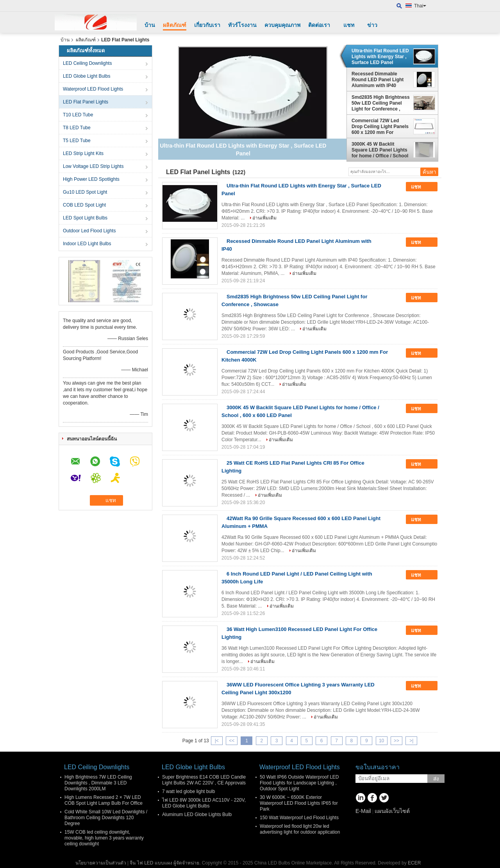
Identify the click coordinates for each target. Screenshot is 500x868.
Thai (420, 6)
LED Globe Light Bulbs (87, 76)
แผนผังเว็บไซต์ (392, 811)
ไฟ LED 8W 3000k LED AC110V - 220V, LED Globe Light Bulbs (204, 803)
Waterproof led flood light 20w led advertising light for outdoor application (300, 829)
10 (381, 741)
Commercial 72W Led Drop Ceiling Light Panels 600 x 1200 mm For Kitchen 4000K (380, 127)
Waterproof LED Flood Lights (93, 89)
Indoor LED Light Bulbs (87, 244)
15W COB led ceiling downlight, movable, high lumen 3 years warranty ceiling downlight (104, 838)
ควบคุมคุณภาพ (282, 25)
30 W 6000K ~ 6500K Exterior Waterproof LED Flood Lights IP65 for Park (299, 803)
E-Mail (363, 811)
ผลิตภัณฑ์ (175, 25)
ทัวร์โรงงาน (242, 25)
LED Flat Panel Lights (86, 102)
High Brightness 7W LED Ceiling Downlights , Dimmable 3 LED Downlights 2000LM (98, 783)
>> (396, 741)
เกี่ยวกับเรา (207, 25)
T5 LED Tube (77, 141)
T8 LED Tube (77, 128)
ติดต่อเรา (319, 25)
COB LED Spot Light (84, 205)
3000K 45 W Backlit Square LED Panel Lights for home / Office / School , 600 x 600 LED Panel (380, 150)
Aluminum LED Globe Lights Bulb (197, 815)
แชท (349, 25)
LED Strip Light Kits (83, 153)
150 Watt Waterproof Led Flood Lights (299, 818)
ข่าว (372, 25)
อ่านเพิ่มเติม (264, 218)
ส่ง (436, 779)
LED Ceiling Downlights (87, 63)
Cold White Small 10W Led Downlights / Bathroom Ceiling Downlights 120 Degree (106, 818)
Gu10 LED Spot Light (85, 192)
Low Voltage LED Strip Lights (93, 166)
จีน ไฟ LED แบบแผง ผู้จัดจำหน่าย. (166, 863)
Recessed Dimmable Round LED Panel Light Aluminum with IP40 (378, 80)
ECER (414, 863)
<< (232, 741)
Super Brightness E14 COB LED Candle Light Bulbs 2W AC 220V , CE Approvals (204, 780)
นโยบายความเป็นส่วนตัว (101, 863)
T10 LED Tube (78, 115)
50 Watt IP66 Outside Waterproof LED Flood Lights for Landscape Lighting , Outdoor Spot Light (299, 783)
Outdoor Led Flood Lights (89, 231)
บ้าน (150, 25)
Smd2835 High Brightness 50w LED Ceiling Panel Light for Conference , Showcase (381, 103)
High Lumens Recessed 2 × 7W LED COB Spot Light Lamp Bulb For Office (104, 800)
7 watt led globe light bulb (188, 791)
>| (411, 741)
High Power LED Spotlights (91, 179)
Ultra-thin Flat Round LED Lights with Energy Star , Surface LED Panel (380, 57)
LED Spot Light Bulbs (85, 218)
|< (217, 741)
